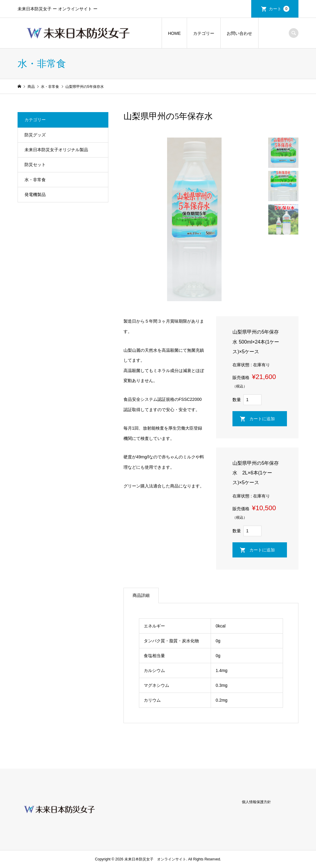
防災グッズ (35, 135)
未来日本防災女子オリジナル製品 (56, 150)
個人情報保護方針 (256, 802)
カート (279, 9)
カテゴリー (204, 33)
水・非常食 (35, 180)
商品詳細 (141, 595)
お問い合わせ (239, 33)
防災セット (35, 165)
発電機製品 (35, 195)
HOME (174, 33)
